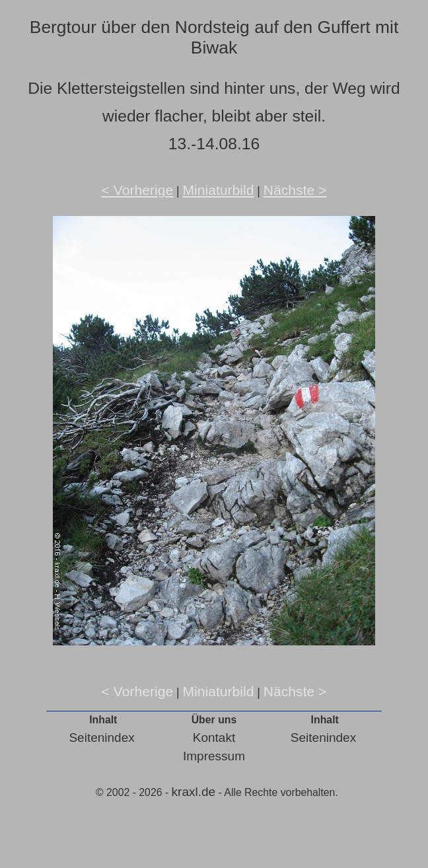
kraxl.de (194, 792)
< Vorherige (138, 190)
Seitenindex (101, 738)
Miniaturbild (218, 190)
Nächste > (295, 190)
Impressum (214, 756)
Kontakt (214, 738)
